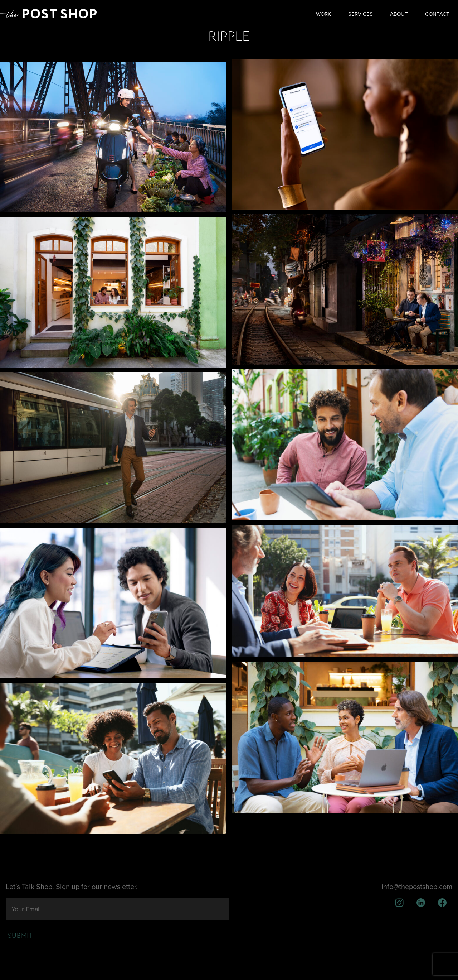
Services (360, 14)
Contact (437, 14)
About (399, 14)
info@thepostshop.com (417, 887)
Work (323, 14)
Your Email (26, 909)
